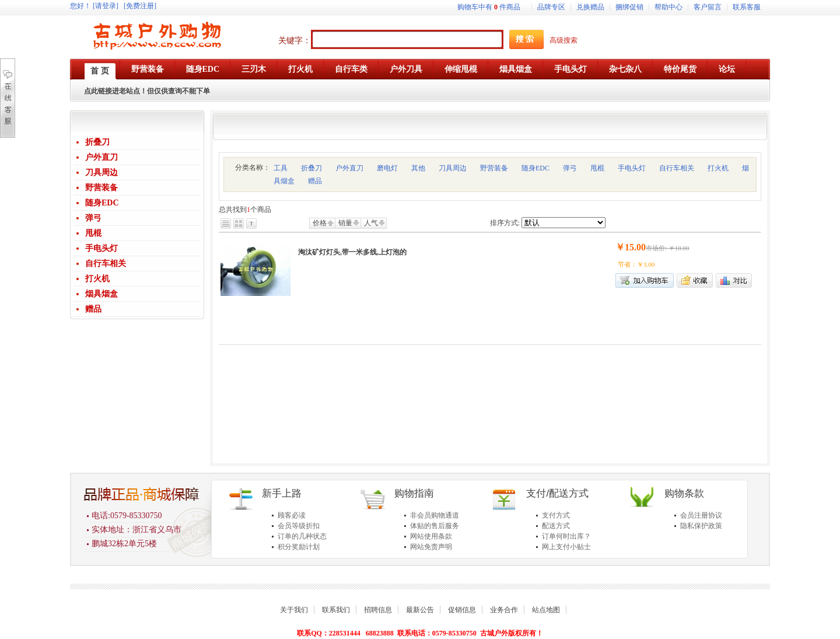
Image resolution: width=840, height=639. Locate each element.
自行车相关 (106, 263)
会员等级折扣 (299, 526)
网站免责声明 (431, 547)
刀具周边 (101, 172)
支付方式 (556, 515)
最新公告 (420, 610)
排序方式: (505, 223)
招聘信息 (378, 610)
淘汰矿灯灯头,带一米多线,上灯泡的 (352, 252)
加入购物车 (645, 280)
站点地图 (546, 610)
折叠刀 (97, 142)
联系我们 (336, 610)
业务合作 (504, 610)
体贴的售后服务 (435, 526)
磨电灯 (387, 168)
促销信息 (462, 610)
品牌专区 (551, 7)
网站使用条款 (431, 536)
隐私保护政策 (701, 526)
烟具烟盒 (101, 294)
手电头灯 (101, 248)
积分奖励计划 (299, 547)
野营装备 (101, 188)
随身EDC (102, 203)
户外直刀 (101, 157)
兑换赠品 (590, 7)
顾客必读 (292, 515)
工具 (281, 168)
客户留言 (708, 7)
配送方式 (556, 526)
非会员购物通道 (435, 515)
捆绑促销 (629, 7)
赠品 (93, 309)
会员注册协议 (701, 515)
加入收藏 (695, 280)
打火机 (97, 279)
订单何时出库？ (566, 536)
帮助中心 (668, 7)
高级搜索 (563, 40)
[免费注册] (140, 6)
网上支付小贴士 (566, 547)
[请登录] (106, 6)
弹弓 (93, 218)
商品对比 (734, 280)
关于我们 (294, 610)
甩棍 (93, 233)
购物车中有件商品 (489, 7)
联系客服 (747, 7)
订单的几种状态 (302, 536)
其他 (418, 168)
